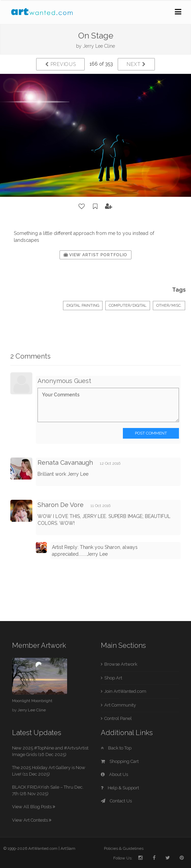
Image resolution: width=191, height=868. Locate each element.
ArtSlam (68, 848)
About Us (114, 774)
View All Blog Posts (34, 807)
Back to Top (116, 748)
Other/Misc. (169, 306)
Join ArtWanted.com (125, 691)
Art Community (120, 705)
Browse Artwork (121, 664)
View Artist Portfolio (95, 255)
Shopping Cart (120, 761)
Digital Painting (83, 306)
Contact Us (116, 801)
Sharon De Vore (61, 505)
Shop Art (113, 678)
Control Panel (118, 718)
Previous (60, 64)
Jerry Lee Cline (99, 46)
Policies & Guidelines (124, 848)
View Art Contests (32, 820)
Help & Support (120, 788)
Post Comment (151, 433)
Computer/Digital (128, 306)
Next (136, 64)
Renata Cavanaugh (65, 463)
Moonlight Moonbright (32, 701)
